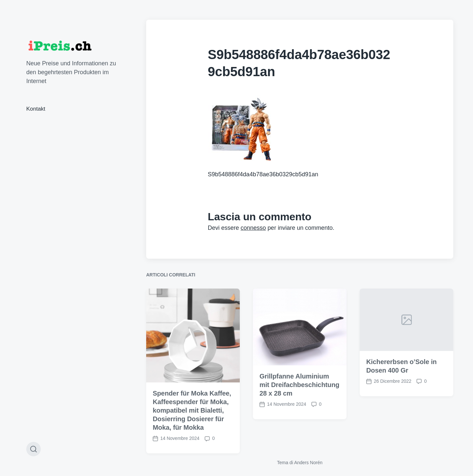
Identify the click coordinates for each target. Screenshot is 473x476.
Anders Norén (308, 463)
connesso (253, 228)
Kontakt (36, 109)
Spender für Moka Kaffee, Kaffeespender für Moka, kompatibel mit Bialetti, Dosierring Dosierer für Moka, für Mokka (192, 423)
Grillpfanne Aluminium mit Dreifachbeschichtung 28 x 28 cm (299, 398)
